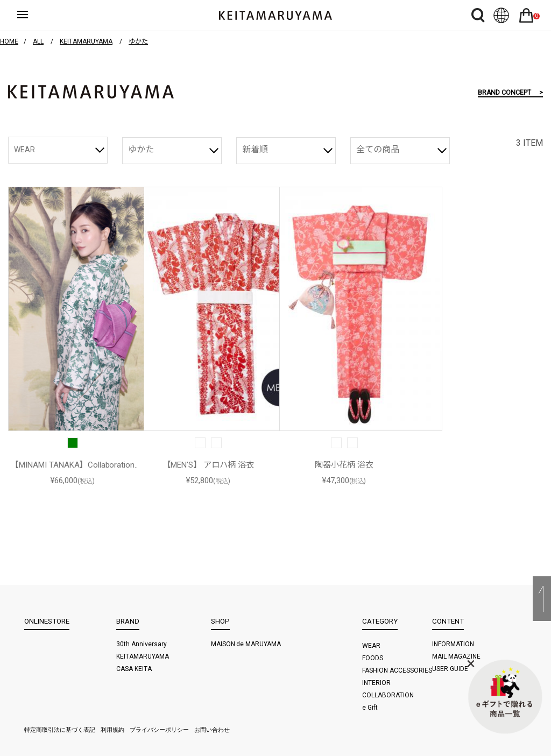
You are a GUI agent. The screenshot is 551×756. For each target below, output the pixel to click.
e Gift (370, 708)
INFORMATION (453, 644)
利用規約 (112, 730)
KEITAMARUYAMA (143, 656)
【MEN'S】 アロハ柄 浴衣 (208, 465)
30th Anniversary (142, 644)
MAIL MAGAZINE (456, 656)
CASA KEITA (134, 669)
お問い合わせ (212, 730)
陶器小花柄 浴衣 (344, 465)
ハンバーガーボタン (32, 16)
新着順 (255, 149)
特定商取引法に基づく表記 (60, 730)
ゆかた (141, 149)
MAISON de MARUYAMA (246, 644)
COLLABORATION (388, 695)
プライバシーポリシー (159, 730)
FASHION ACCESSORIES (397, 670)
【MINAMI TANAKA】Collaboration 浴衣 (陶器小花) (73, 466)
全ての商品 (378, 149)
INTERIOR (376, 683)
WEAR (24, 150)
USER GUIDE (450, 669)
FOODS (373, 658)
